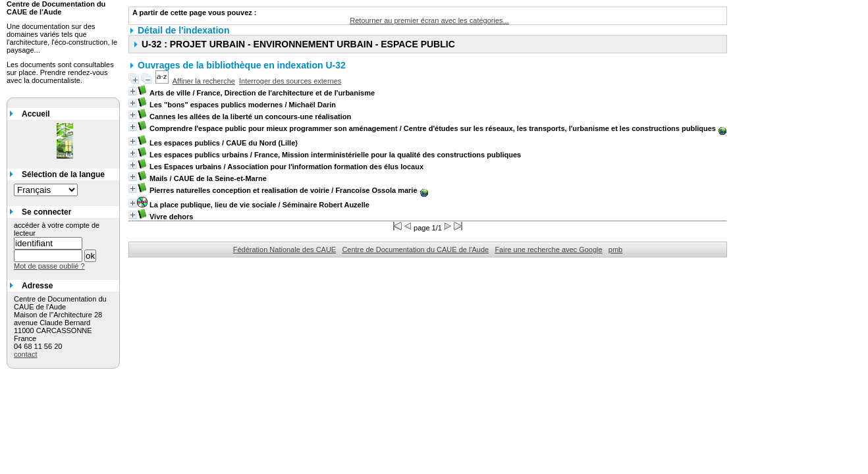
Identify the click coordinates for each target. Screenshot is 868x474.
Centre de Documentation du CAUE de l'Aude (415, 250)
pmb (615, 250)
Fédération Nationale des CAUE (285, 250)
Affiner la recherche (204, 81)
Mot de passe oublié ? (49, 266)
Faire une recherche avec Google (548, 250)
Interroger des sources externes (290, 81)
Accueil (36, 114)
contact (25, 354)
